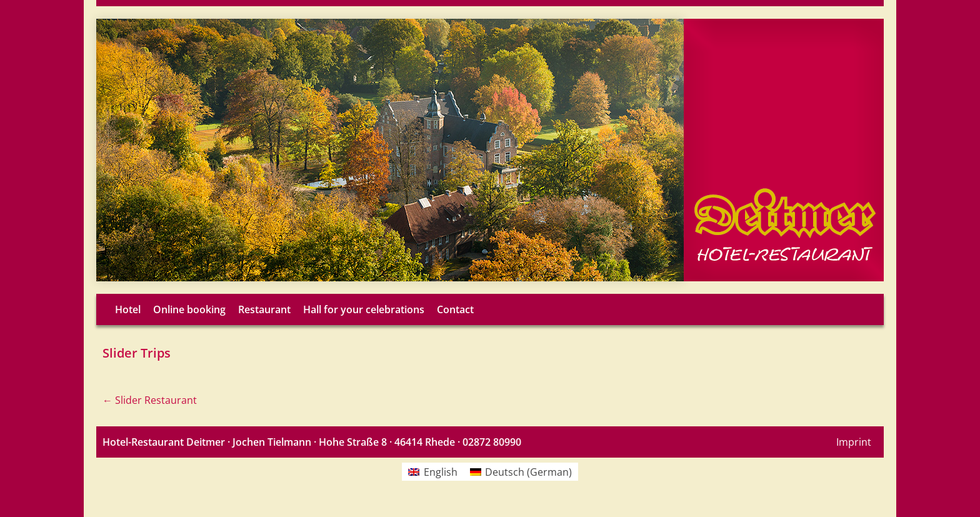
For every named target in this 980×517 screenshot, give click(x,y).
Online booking (189, 309)
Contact (455, 309)
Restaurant (264, 309)
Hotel (128, 309)
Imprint (854, 442)
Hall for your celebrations (364, 309)
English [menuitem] (441, 472)
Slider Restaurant (150, 400)
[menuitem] (432, 472)
